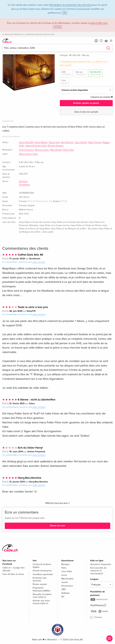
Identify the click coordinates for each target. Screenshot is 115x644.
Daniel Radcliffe (26, 142)
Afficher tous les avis (58, 503)
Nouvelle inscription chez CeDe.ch (42, 596)
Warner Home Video (28, 154)
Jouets (65, 582)
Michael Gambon (56, 146)
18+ (63, 597)
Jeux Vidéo (67, 571)
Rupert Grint (54, 142)
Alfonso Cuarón (42, 150)
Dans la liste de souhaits (86, 112)
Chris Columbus (26, 150)
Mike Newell (56, 150)
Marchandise (67, 579)
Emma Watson (41, 142)
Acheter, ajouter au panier (86, 103)
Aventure (23, 181)
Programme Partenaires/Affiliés (42, 589)
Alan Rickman (67, 142)
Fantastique (24, 185)
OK (65, 13)
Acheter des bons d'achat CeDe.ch (41, 602)
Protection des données (40, 579)
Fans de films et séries (13, 574)
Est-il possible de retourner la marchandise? (98, 571)
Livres (64, 575)
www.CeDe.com (99, 23)
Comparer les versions (102, 97)
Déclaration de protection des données (70, 5)
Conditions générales (43, 574)
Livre (64, 82)
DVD (66, 73)
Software (66, 593)
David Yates (68, 150)
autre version (39, 262)
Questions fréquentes (101, 564)
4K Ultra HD (95, 73)
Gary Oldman (81, 142)
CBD (64, 589)
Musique (65, 564)
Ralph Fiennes (95, 142)
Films (64, 568)
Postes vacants (40, 584)
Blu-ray (81, 73)
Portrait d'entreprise (42, 571)
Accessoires (67, 586)
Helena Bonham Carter (36, 146)
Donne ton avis (58, 526)
